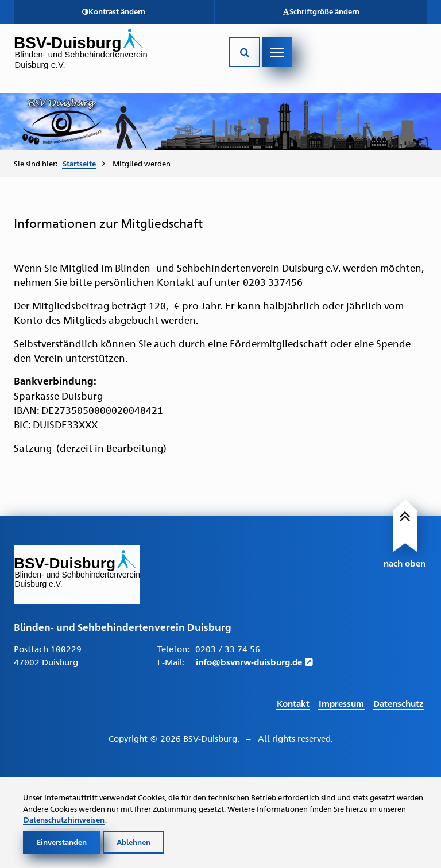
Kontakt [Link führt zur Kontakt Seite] (293, 703)
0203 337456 (273, 282)
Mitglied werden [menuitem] (142, 163)
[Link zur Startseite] (113, 55)
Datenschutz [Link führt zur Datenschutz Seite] (399, 703)
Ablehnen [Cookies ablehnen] (134, 842)
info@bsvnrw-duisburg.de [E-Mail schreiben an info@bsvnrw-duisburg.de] (249, 662)
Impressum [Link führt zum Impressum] (341, 703)
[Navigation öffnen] (277, 52)
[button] (114, 12)
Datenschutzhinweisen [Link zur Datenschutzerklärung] (64, 819)
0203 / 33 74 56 (228, 648)
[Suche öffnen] (245, 52)
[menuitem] (84, 163)
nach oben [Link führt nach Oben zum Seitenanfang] (405, 563)
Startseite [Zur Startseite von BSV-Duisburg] (79, 163)
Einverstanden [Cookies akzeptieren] (62, 842)
